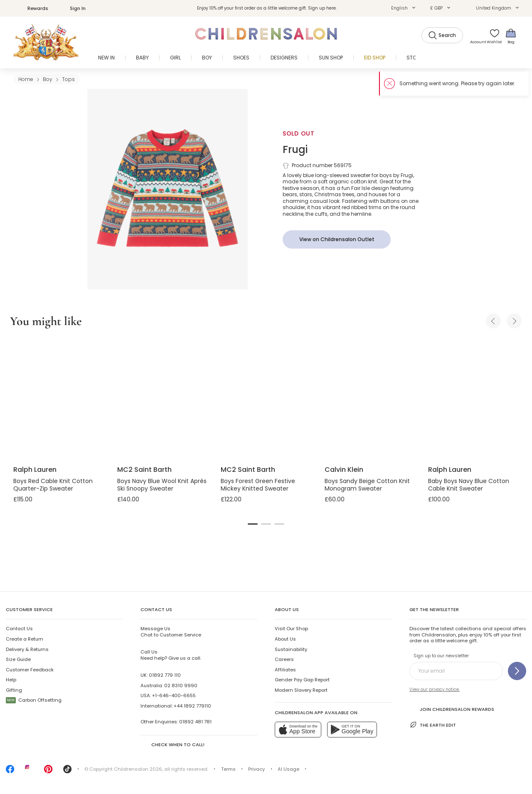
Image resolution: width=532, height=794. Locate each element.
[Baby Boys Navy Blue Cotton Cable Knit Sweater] (473, 398)
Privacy (256, 769)
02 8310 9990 (181, 686)
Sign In (73, 8)
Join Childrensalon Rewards (452, 709)
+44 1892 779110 (192, 706)
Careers (284, 659)
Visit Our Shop (291, 629)
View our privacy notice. (435, 689)
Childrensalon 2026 (138, 769)
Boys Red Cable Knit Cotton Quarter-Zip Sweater (53, 485)
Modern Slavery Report (301, 690)
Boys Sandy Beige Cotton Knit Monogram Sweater (367, 485)
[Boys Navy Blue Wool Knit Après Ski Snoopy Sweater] (163, 398)
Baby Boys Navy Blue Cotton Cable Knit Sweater (469, 485)
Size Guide (18, 659)
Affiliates (285, 670)
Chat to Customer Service (171, 631)
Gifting (14, 690)
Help (11, 680)
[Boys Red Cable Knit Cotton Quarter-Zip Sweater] (59, 398)
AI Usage (288, 769)
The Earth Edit (433, 725)
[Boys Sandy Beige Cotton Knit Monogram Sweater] (370, 398)
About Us (285, 639)
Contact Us (19, 629)
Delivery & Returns (27, 649)
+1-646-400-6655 (174, 695)
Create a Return (25, 639)
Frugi (295, 149)
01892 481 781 (195, 722)
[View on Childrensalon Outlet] (337, 239)
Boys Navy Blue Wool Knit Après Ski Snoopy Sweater (162, 485)
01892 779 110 (165, 675)
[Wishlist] (492, 36)
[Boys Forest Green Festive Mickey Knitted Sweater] (266, 398)
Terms (228, 769)
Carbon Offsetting (34, 700)
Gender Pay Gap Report (302, 680)
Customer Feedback (30, 670)
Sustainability (291, 649)
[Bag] (511, 36)
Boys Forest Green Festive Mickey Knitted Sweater (258, 485)
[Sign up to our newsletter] (517, 671)
